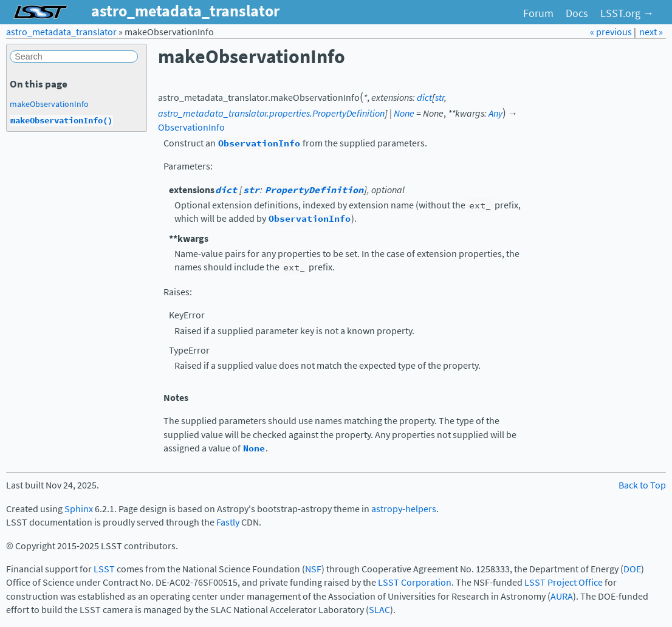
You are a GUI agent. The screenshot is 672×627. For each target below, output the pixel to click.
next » (651, 32)
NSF (313, 569)
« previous (612, 32)
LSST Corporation (415, 582)
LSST (104, 569)
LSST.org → (627, 13)
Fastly (228, 522)
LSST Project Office (564, 582)
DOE (632, 569)
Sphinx (79, 509)
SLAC (379, 610)
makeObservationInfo (49, 104)
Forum (538, 13)
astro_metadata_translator (61, 32)
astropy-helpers (404, 509)
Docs (577, 13)
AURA (562, 596)
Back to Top (642, 485)
